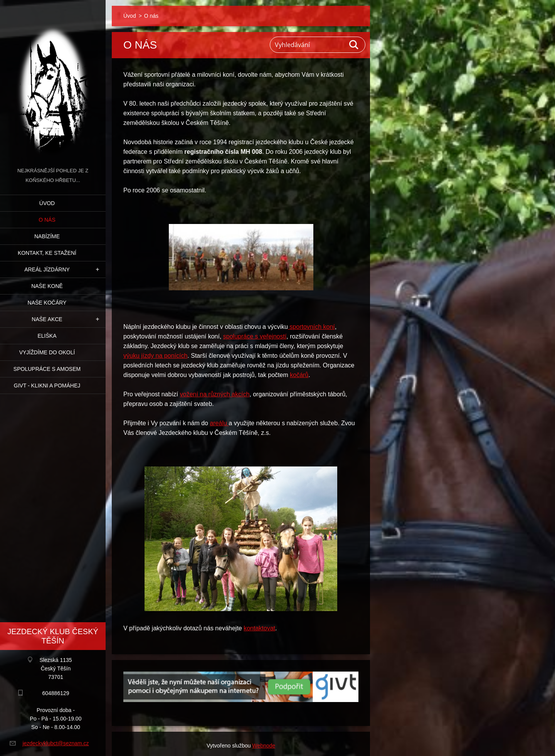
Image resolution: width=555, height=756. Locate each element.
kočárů (299, 375)
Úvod (47, 203)
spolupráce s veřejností (255, 336)
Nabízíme (47, 236)
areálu (219, 423)
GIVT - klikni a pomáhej (47, 386)
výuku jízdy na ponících (155, 356)
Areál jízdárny (47, 269)
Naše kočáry (47, 303)
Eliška (47, 336)
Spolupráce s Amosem (47, 369)
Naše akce (47, 319)
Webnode (264, 746)
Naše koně (47, 286)
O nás (47, 220)
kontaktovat (259, 628)
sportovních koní (311, 327)
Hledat (354, 45)
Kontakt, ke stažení (47, 253)
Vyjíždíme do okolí (47, 352)
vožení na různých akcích (215, 394)
